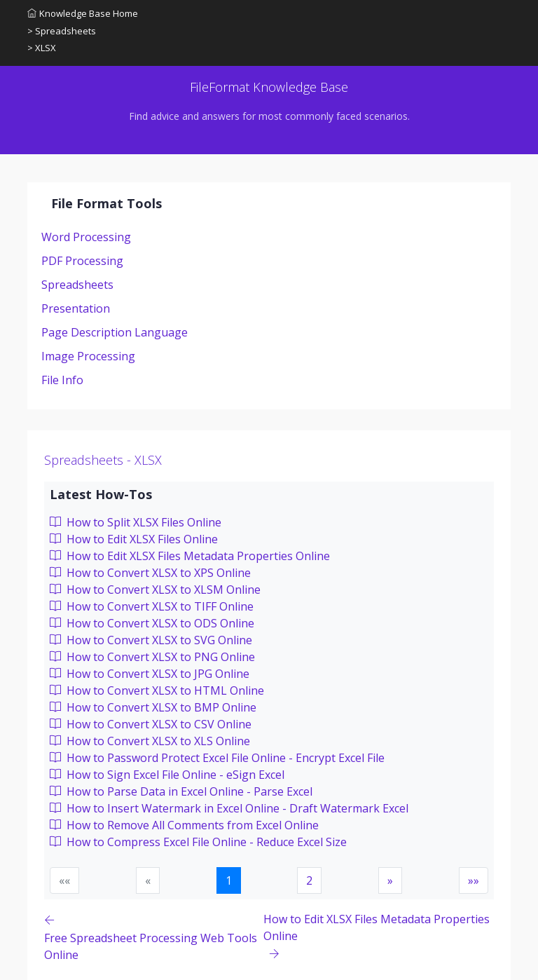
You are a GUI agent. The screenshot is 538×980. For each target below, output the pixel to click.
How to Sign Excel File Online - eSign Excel (167, 775)
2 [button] (309, 880)
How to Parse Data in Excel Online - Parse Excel (181, 791)
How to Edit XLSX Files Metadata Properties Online (190, 556)
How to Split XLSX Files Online (136, 522)
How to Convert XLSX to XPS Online (150, 573)
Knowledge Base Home (83, 13)
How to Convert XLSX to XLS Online (150, 741)
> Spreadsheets (62, 31)
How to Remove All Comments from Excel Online (184, 825)
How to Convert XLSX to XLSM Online (155, 590)
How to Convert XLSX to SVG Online (151, 640)
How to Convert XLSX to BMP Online (153, 707)
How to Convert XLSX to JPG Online (150, 674)
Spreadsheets (77, 285)
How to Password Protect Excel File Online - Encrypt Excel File (217, 758)
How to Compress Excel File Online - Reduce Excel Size (198, 842)
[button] (390, 880)
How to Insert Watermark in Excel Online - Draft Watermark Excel (229, 808)
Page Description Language (115, 332)
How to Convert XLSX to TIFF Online (152, 606)
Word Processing (86, 237)
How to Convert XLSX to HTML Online (157, 690)
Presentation (76, 308)
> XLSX (42, 48)
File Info (62, 380)
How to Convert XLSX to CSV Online (151, 724)
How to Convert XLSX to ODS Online (152, 623)
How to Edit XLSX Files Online (134, 539)
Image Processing (88, 356)
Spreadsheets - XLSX (103, 460)
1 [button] (229, 880)
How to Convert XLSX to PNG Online (152, 657)
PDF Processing (82, 261)
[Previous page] (154, 937)
